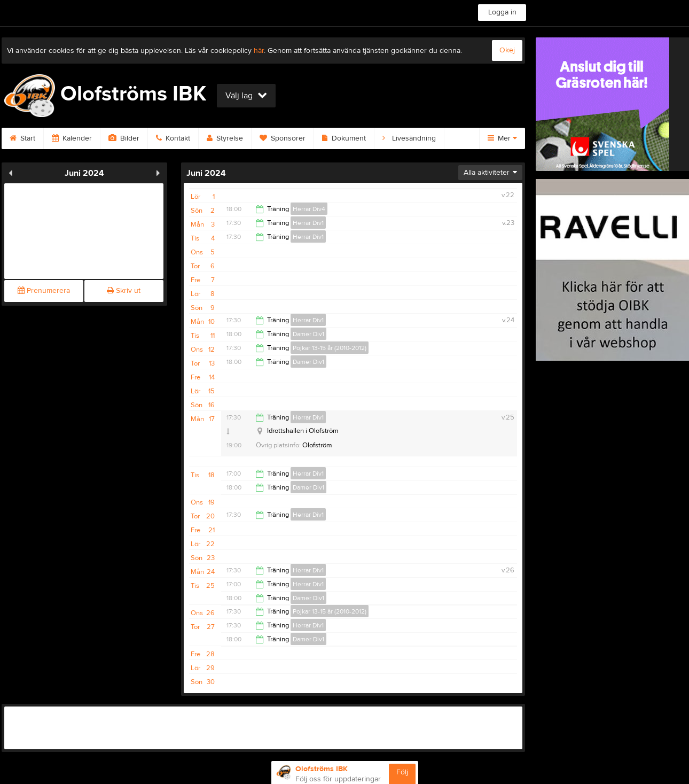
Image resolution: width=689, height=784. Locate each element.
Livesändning (409, 138)
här (259, 51)
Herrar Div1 (308, 223)
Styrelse (225, 138)
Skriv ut (124, 291)
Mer (502, 138)
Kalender (72, 138)
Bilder (124, 138)
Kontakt (173, 138)
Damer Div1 (308, 334)
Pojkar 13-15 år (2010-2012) (330, 348)
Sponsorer (283, 138)
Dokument (344, 138)
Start (22, 138)
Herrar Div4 (309, 209)
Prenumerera (44, 291)
